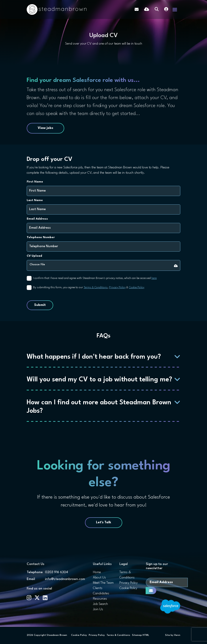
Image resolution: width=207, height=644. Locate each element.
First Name (35, 182)
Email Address (37, 219)
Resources (100, 599)
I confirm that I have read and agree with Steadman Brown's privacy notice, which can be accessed (95, 278)
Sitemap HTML (141, 635)
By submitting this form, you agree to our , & (89, 287)
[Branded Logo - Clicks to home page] (57, 9)
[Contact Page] (137, 9)
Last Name (35, 200)
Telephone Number (41, 237)
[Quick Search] (157, 10)
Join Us (98, 609)
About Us (99, 578)
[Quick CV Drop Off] (147, 10)
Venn (177, 635)
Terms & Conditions (96, 287)
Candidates (101, 594)
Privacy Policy (117, 287)
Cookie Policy (137, 287)
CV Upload (34, 256)
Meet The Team (103, 583)
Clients (98, 588)
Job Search (100, 604)
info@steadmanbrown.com (65, 579)
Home (97, 572)
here (154, 278)
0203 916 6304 (56, 572)
